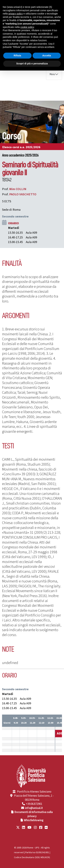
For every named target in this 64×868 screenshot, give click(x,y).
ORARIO (13, 223)
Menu (52, 74)
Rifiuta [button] (17, 56)
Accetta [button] (47, 56)
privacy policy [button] (16, 14)
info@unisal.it (34, 808)
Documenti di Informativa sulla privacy (34, 814)
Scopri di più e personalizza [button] (32, 64)
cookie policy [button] (27, 27)
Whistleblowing (34, 820)
